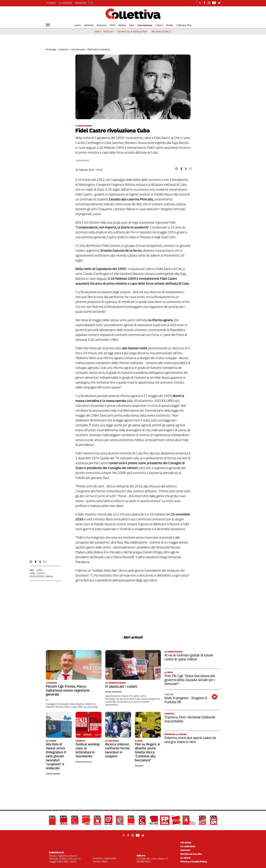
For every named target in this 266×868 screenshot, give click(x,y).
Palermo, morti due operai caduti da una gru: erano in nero (190, 740)
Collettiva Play (184, 25)
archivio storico (161, 32)
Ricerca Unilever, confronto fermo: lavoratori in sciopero (118, 750)
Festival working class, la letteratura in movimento (88, 750)
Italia (132, 25)
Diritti (113, 25)
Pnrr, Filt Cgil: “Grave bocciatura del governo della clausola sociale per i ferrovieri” (190, 680)
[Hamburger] (48, 25)
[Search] (92, 3)
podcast (109, 32)
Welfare (122, 25)
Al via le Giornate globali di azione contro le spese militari (189, 657)
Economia (102, 25)
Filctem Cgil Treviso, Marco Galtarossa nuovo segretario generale (68, 690)
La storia (185, 858)
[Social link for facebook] (204, 3)
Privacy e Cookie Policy (194, 861)
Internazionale (145, 25)
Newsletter (81, 3)
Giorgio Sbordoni (53, 774)
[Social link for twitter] (200, 3)
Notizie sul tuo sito (191, 854)
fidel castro (37, 573)
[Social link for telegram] (219, 3)
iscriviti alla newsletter (132, 32)
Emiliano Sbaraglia (84, 762)
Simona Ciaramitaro (114, 692)
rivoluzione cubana (41, 576)
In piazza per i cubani (121, 686)
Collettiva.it (56, 852)
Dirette (170, 25)
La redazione (65, 3)
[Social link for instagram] (209, 3)
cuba (39, 570)
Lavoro (78, 25)
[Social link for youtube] (214, 3)
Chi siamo (186, 842)
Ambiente (89, 25)
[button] (177, 169)
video (98, 32)
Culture (159, 25)
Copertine (64, 49)
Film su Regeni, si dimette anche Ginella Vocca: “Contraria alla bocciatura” (147, 752)
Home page (51, 49)
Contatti (51, 3)
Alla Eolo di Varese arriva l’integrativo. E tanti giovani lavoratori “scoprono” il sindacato (56, 756)
